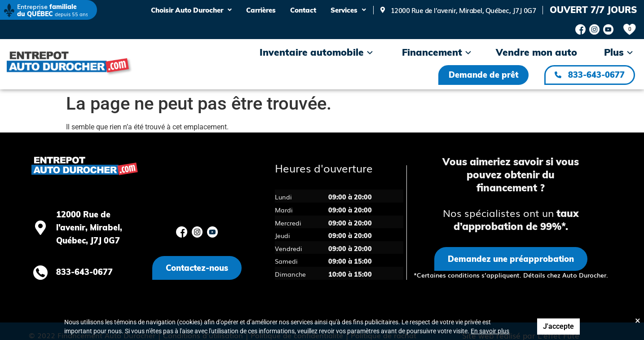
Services (348, 10)
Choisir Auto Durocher (191, 10)
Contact (303, 10)
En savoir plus (490, 331)
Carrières (261, 10)
